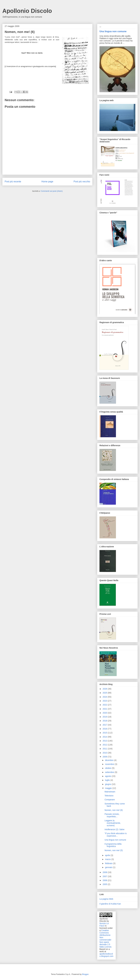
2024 (105, 697)
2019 (105, 717)
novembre (110, 764)
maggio (109, 788)
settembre (110, 772)
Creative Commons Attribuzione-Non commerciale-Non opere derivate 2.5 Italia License (106, 939)
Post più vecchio (82, 182)
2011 (105, 749)
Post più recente (13, 182)
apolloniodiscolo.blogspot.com (106, 955)
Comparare (110, 800)
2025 (105, 693)
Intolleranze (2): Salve (114, 829)
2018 (105, 721)
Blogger (85, 974)
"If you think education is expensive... (116, 835)
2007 (105, 876)
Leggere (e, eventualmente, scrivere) (113, 823)
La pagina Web (106, 899)
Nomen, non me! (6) (114, 810)
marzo (108, 859)
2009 (105, 757)
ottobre (108, 768)
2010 (105, 753)
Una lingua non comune (113, 31)
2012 (105, 745)
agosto (108, 776)
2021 (105, 709)
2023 (105, 701)
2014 (105, 737)
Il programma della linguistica (113, 845)
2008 (105, 872)
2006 (105, 880)
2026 (105, 689)
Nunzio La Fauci (104, 925)
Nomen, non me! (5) (114, 850)
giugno (108, 784)
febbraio (109, 863)
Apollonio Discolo (27, 11)
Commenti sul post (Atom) (52, 191)
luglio (108, 780)
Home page (47, 182)
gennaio (109, 867)
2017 (105, 725)
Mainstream (110, 792)
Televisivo (109, 796)
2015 (105, 733)
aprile (108, 855)
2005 (105, 884)
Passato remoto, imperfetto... (112, 815)
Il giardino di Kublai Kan (110, 904)
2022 (105, 705)
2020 (105, 713)
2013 (105, 741)
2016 (105, 729)
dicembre (109, 760)
